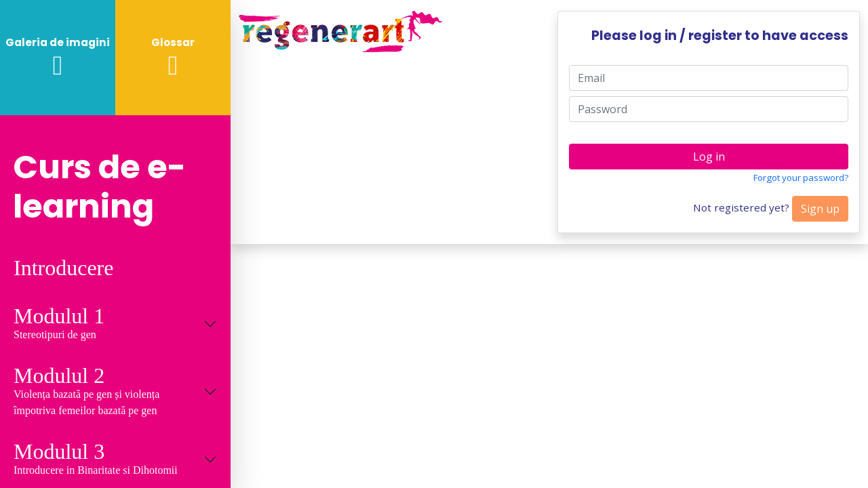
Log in (709, 157)
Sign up (820, 209)
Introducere (63, 268)
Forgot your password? (801, 178)
